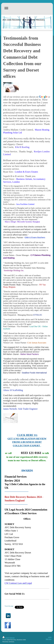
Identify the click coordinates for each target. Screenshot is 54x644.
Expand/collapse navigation (27, 8)
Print (6, 638)
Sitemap (12, 638)
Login (50, 637)
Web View (49, 639)
